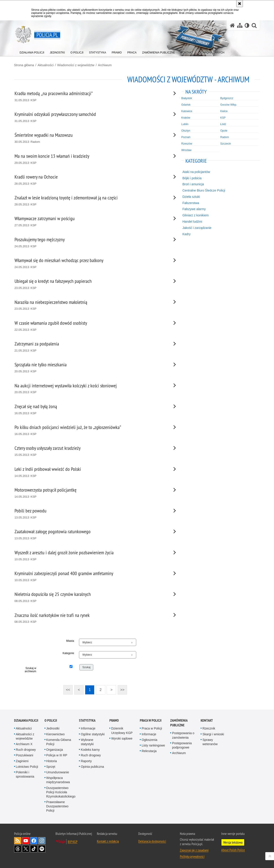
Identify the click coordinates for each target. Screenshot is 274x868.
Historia (52, 761)
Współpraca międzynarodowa (58, 780)
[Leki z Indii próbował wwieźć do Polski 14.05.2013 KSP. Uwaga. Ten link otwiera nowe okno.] (90, 472)
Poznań (186, 137)
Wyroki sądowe (122, 738)
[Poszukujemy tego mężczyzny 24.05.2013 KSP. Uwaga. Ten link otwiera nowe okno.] (90, 243)
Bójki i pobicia (192, 178)
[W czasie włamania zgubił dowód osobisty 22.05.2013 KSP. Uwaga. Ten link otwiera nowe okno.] (90, 326)
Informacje (88, 728)
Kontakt (207, 720)
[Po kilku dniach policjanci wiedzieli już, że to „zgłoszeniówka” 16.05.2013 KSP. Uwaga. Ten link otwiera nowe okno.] (90, 430)
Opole (224, 131)
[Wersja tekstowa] (247, 25)
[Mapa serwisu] (240, 25)
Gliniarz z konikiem (195, 215)
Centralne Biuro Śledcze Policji (204, 190)
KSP (223, 118)
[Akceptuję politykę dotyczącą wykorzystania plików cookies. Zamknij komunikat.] (240, 4)
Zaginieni (22, 761)
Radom (225, 137)
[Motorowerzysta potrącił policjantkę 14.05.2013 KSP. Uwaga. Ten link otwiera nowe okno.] (90, 493)
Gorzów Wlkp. (229, 105)
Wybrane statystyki (87, 742)
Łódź (223, 124)
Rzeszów (187, 144)
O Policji (51, 720)
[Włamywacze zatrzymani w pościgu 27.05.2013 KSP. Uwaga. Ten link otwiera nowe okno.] (90, 222)
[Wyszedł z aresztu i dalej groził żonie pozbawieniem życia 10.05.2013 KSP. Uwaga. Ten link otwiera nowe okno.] (90, 556)
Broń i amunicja (193, 184)
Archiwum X (24, 744)
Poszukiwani (25, 755)
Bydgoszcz (227, 98)
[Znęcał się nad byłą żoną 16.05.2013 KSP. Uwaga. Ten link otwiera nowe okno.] (90, 410)
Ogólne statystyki (93, 734)
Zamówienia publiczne (179, 723)
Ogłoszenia (149, 740)
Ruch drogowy (26, 750)
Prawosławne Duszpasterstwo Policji (57, 806)
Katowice (187, 111)
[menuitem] (32, 52)
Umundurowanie (58, 772)
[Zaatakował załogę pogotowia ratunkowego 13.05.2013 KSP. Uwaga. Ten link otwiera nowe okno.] (90, 535)
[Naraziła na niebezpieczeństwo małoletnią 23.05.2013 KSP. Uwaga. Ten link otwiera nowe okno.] (90, 305)
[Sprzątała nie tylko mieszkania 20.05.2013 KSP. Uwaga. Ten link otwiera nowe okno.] (90, 368)
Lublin (185, 124)
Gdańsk (186, 105)
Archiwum (105, 65)
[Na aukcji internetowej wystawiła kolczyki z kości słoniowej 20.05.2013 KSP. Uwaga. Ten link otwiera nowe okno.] (90, 389)
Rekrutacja (149, 751)
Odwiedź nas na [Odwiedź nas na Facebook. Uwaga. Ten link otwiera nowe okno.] (34, 841)
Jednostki (53, 728)
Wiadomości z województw (76, 65)
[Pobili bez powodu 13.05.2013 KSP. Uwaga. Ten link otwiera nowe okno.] (90, 514)
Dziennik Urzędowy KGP (122, 730)
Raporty (86, 761)
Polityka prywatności (192, 856)
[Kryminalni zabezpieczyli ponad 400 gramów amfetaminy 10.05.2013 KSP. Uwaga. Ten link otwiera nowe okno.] (90, 577)
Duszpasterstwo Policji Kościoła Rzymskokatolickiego (61, 792)
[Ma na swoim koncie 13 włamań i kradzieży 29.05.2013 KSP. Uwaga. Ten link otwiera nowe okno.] (90, 159)
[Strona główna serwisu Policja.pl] (232, 25)
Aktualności (46, 65)
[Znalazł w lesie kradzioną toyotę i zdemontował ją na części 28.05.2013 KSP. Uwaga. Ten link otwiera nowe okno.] (90, 201)
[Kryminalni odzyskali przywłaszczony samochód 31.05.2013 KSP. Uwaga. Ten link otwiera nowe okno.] (90, 117)
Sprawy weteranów (210, 742)
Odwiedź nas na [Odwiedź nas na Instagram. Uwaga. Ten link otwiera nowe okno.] (42, 841)
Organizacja (55, 750)
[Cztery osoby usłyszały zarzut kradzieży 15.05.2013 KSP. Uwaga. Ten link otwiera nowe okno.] (90, 451)
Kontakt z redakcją (108, 841)
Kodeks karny (90, 750)
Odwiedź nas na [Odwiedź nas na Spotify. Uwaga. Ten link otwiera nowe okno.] (42, 849)
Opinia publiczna (92, 767)
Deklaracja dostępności (152, 841)
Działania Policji (26, 720)
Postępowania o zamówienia (183, 735)
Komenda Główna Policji (59, 742)
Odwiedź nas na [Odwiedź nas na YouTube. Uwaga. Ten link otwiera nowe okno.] (26, 841)
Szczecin (226, 144)
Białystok (187, 98)
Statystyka (87, 720)
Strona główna (24, 65)
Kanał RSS (18, 841)
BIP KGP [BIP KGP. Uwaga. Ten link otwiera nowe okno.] (73, 842)
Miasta (70, 641)
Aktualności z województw (25, 736)
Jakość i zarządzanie (197, 228)
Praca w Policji (151, 720)
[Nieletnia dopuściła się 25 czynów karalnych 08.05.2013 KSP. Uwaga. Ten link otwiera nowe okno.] (90, 597)
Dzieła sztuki (191, 197)
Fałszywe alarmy (194, 209)
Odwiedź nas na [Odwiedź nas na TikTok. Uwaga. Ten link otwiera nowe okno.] (34, 849)
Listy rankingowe (153, 745)
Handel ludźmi (192, 222)
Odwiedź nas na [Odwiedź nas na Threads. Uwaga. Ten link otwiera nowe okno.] (18, 849)
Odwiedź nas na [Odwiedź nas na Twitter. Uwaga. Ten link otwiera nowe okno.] (26, 849)
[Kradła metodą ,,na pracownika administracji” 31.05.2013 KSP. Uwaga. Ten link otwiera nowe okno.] (90, 97)
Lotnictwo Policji (27, 767)
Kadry (186, 234)
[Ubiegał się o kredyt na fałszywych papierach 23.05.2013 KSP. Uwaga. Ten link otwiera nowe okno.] (90, 284)
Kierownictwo (55, 734)
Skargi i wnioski (213, 734)
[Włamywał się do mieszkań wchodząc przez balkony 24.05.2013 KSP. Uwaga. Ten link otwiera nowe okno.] (90, 263)
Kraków (186, 118)
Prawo (114, 720)
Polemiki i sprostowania (25, 774)
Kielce (224, 111)
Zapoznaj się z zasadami (194, 850)
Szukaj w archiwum (31, 670)
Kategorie (68, 653)
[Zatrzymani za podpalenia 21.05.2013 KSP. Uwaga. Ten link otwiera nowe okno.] (90, 347)
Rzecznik (209, 728)
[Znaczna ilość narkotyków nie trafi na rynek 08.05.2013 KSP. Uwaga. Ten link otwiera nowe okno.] (90, 618)
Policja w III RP (57, 755)
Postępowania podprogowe (182, 745)
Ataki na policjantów (196, 172)
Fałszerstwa (191, 203)
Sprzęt (51, 767)
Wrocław (187, 150)
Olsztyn (186, 131)
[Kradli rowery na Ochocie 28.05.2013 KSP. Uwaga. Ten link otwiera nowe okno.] (90, 180)
